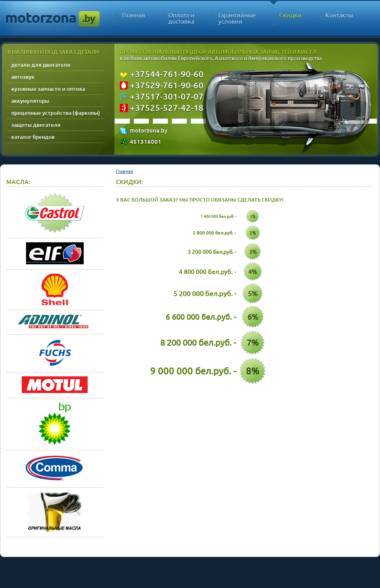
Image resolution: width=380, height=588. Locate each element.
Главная (134, 15)
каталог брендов (33, 137)
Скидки (290, 15)
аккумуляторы (30, 101)
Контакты (339, 15)
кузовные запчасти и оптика (48, 89)
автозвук (23, 77)
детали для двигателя (41, 65)
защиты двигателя (36, 125)
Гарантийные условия (237, 18)
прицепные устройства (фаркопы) (56, 113)
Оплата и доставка (181, 18)
